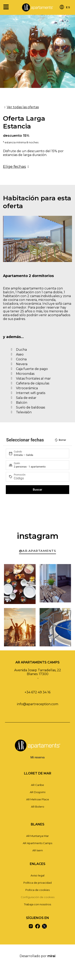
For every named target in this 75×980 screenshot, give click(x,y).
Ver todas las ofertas (23, 107)
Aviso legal (37, 875)
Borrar (60, 440)
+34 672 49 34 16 (37, 692)
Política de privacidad (37, 883)
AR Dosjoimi (38, 792)
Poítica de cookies (37, 890)
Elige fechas (14, 166)
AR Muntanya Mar (37, 836)
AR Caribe (37, 785)
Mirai (51, 956)
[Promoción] (40, 478)
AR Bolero (38, 807)
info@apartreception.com (38, 704)
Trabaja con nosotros (37, 904)
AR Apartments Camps (37, 843)
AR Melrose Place (38, 799)
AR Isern (38, 850)
